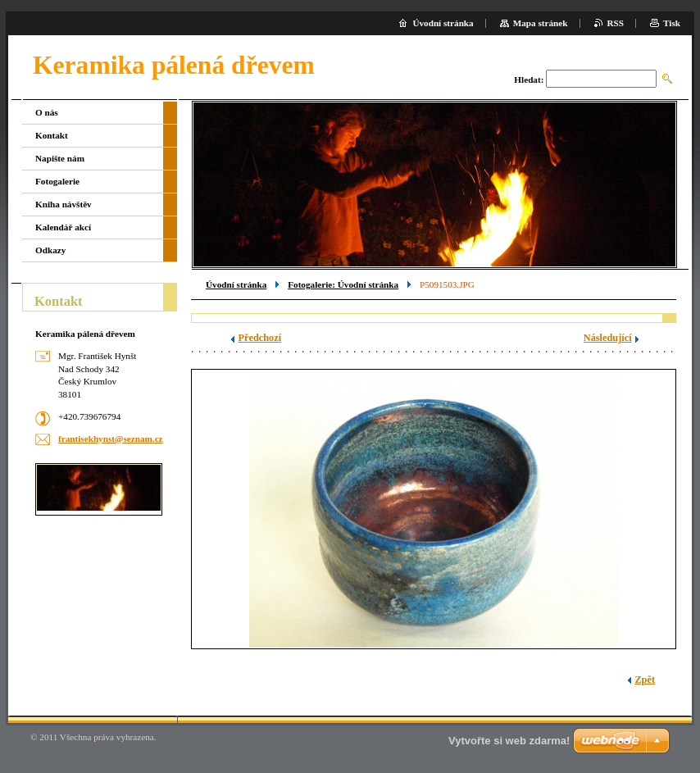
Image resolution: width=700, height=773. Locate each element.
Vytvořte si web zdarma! (509, 741)
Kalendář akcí (63, 227)
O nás (47, 112)
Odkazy (50, 250)
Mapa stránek (541, 23)
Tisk (672, 23)
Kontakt (52, 135)
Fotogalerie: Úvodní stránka (343, 284)
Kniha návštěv (64, 204)
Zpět (645, 680)
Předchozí (259, 338)
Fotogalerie (57, 181)
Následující (608, 338)
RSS (616, 23)
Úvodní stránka (236, 284)
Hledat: (529, 80)
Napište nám (60, 158)
